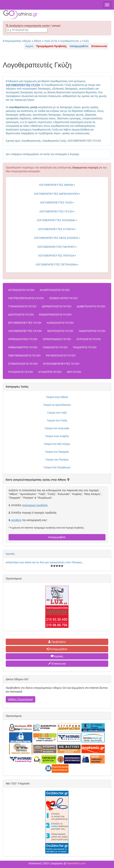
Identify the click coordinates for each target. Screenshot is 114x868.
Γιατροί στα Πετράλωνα (57, 467)
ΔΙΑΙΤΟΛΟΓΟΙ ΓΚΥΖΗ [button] (21, 315)
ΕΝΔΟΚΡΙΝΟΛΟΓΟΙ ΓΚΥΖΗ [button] (55, 315)
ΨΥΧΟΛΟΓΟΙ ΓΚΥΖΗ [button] (20, 372)
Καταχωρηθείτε (57, 537)
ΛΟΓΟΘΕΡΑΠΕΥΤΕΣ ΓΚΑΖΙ (57, 203)
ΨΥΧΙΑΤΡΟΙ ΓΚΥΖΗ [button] (50, 372)
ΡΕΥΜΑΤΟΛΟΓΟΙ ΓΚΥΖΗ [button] (61, 356)
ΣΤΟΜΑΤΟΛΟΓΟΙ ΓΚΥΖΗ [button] (23, 364)
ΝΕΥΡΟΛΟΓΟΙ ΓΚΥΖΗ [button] (60, 331)
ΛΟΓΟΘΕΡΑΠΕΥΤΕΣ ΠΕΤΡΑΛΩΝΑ (57, 265)
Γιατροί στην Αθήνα (57, 397)
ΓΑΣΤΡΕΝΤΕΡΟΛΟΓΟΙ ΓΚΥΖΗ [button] (26, 298)
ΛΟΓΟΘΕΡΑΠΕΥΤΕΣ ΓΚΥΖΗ (57, 211)
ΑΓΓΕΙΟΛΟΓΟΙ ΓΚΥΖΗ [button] (21, 290)
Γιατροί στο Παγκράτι (57, 452)
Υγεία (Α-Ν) (51, 41)
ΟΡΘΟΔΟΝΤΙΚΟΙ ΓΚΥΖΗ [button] (23, 339)
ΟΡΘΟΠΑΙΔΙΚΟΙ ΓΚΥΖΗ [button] (57, 339)
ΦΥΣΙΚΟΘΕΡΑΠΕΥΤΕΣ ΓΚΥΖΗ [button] (61, 364)
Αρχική (29, 46)
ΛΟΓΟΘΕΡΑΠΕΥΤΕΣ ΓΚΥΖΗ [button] (25, 331)
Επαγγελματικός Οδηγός (17, 41)
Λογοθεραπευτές (70, 41)
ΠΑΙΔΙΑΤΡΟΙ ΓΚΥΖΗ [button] (85, 347)
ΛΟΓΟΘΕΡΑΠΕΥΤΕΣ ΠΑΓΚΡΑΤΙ (57, 247)
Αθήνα (38, 41)
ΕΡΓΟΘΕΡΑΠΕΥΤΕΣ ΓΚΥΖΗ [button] (25, 323)
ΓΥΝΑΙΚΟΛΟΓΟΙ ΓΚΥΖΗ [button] (22, 306)
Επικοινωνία (57, 664)
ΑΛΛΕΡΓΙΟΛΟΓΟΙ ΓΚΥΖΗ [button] (55, 290)
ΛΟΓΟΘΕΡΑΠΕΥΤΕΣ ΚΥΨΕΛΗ (57, 229)
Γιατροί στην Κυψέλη (57, 436)
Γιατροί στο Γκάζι (57, 413)
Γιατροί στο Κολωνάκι (57, 428)
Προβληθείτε (57, 642)
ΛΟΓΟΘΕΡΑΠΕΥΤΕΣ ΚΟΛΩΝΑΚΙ (57, 220)
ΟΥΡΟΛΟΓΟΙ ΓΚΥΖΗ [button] (89, 339)
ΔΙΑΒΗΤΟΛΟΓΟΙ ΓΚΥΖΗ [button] (91, 306)
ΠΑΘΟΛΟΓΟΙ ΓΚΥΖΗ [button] (55, 347)
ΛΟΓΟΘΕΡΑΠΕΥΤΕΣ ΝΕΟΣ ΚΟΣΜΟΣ (57, 238)
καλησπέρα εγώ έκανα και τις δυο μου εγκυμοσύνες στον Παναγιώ (44, 562)
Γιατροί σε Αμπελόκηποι (57, 405)
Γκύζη (85, 41)
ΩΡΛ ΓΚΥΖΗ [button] (74, 372)
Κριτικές (10, 554)
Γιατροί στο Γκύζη (57, 421)
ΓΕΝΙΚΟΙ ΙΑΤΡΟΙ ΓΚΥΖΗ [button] (63, 298)
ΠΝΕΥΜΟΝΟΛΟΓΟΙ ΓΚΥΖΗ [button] (24, 356)
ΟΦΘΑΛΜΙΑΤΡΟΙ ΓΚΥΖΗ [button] (23, 347)
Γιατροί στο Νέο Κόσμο (57, 444)
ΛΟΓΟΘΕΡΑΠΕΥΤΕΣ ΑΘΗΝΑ (57, 185)
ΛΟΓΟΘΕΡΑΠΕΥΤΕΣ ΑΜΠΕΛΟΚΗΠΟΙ (57, 194)
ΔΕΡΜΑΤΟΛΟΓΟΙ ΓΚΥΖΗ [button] (56, 306)
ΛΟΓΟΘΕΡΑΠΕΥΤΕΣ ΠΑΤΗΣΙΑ (57, 256)
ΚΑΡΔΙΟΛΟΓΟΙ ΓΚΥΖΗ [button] (60, 323)
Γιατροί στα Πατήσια (57, 460)
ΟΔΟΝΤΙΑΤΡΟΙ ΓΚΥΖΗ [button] (92, 331)
